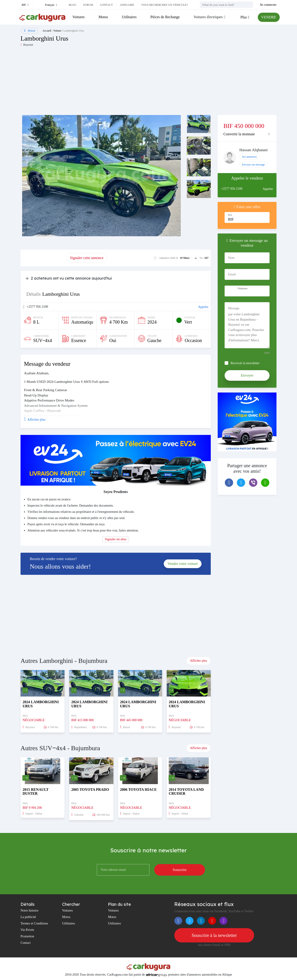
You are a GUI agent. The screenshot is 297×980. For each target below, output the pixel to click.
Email (232, 274)
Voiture (57, 31)
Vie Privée (27, 930)
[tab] (247, 134)
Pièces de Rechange (165, 17)
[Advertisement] (85, 83)
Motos (103, 17)
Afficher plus (199, 661)
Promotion (27, 936)
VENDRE (269, 17)
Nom (231, 258)
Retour (30, 31)
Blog (73, 5)
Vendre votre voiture (183, 564)
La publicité (28, 917)
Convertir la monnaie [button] (239, 134)
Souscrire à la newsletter (214, 935)
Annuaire (127, 5)
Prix (230, 215)
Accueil (47, 31)
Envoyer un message (253, 165)
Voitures (79, 17)
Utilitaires (129, 17)
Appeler (203, 307)
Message (234, 308)
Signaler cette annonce (87, 258)
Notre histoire (29, 911)
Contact (106, 5)
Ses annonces (249, 157)
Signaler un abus (116, 539)
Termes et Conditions (34, 923)
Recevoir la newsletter (245, 363)
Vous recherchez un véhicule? (165, 5)
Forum (88, 5)
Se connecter (268, 5)
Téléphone (242, 288)
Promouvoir (43, 258)
